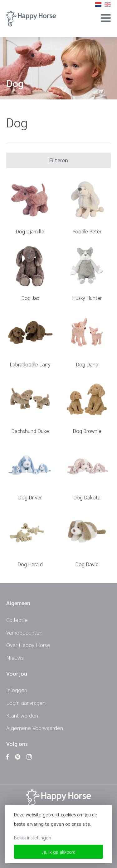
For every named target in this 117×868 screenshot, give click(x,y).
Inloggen (17, 690)
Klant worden (22, 715)
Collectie (17, 620)
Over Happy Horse (28, 645)
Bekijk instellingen (33, 837)
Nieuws (15, 657)
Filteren (59, 160)
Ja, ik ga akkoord (59, 852)
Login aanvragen (26, 703)
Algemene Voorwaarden (35, 728)
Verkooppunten (24, 632)
